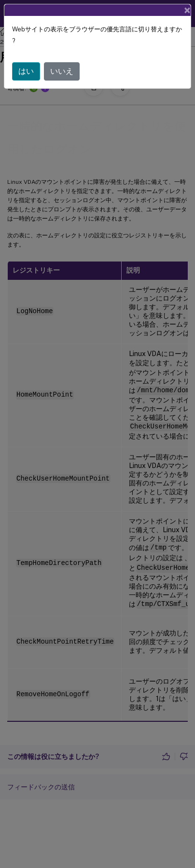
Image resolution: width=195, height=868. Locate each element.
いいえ (62, 71)
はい (26, 71)
